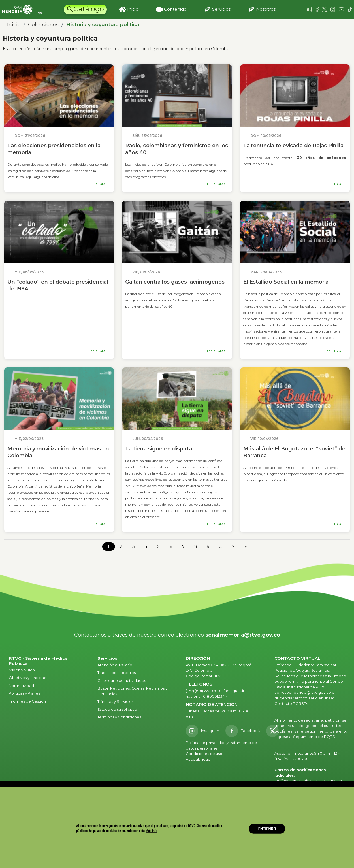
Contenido (175, 9)
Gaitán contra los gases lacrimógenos (175, 282)
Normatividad (21, 686)
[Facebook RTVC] (243, 731)
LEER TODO (98, 184)
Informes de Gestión (27, 701)
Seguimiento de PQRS (314, 737)
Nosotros (266, 9)
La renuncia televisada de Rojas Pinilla (293, 146)
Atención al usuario (115, 665)
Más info (152, 831)
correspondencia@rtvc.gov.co (303, 692)
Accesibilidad (199, 759)
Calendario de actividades (122, 680)
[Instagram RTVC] (202, 731)
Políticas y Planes (24, 693)
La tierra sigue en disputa (159, 449)
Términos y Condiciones (119, 717)
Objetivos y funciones (28, 678)
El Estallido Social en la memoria (286, 282)
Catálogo (89, 9)
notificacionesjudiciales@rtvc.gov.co (308, 781)
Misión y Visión (22, 670)
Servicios (221, 9)
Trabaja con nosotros (117, 673)
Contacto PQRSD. (291, 703)
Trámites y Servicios (115, 701)
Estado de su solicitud (117, 709)
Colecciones (43, 25)
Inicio (133, 9)
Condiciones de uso (204, 754)
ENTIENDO (267, 829)
